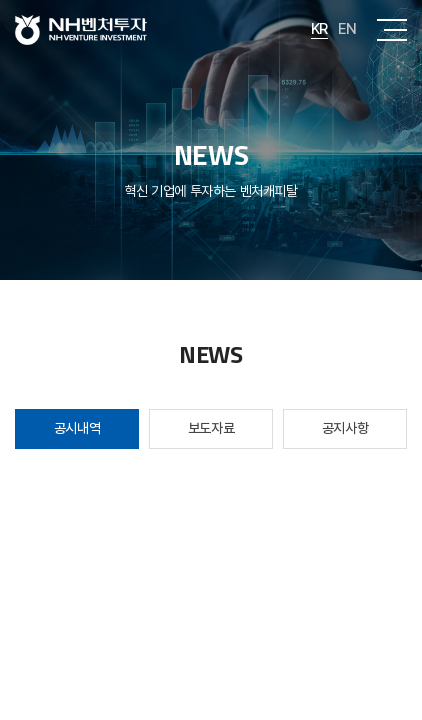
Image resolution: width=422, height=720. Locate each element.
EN (347, 29)
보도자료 (211, 428)
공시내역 (77, 428)
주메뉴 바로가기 (0, 0)
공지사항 (345, 428)
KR (319, 29)
